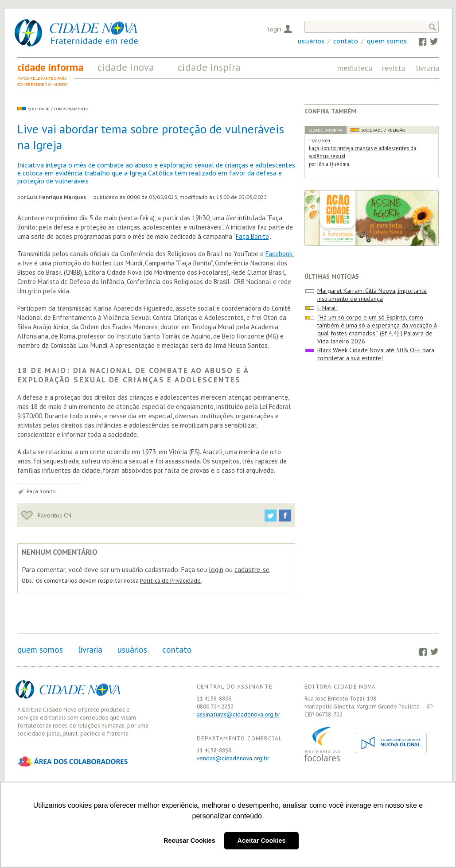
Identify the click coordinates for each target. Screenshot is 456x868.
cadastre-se (252, 569)
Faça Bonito (252, 236)
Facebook (418, 41)
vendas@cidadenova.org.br (233, 758)
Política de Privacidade (170, 581)
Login (275, 29)
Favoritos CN (46, 515)
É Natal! (327, 308)
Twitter (430, 41)
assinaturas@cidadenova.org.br (238, 714)
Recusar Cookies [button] (189, 841)
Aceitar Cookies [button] (262, 841)
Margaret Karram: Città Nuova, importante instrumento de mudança (372, 295)
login (216, 569)
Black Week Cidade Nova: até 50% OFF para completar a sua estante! (376, 354)
